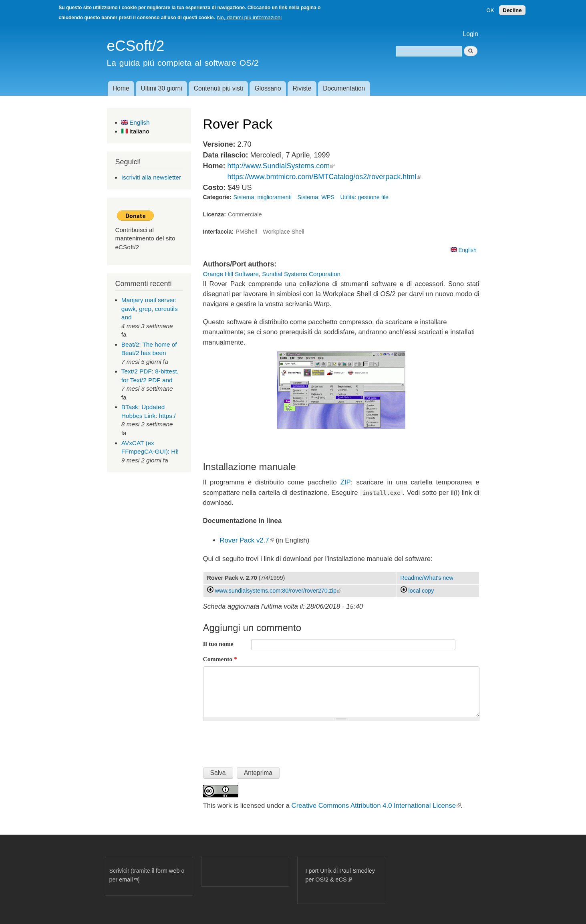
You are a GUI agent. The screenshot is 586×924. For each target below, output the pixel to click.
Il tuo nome (218, 644)
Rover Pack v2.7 (247, 540)
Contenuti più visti (218, 88)
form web (168, 871)
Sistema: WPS (316, 197)
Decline (512, 10)
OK (490, 10)
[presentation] (264, 741)
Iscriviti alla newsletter (151, 177)
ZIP (346, 482)
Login (471, 34)
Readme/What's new (427, 578)
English (136, 122)
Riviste (302, 88)
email (128, 880)
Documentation (344, 88)
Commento (220, 659)
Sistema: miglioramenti (263, 197)
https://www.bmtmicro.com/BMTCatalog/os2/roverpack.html (324, 177)
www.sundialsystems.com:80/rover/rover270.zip (278, 591)
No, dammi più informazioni (249, 17)
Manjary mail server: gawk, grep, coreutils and (150, 309)
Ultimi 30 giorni (162, 88)
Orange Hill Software (231, 274)
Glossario (268, 88)
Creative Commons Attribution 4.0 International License (376, 806)
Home (121, 88)
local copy (417, 591)
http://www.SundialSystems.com (281, 166)
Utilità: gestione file (364, 197)
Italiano (135, 131)
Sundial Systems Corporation (301, 274)
